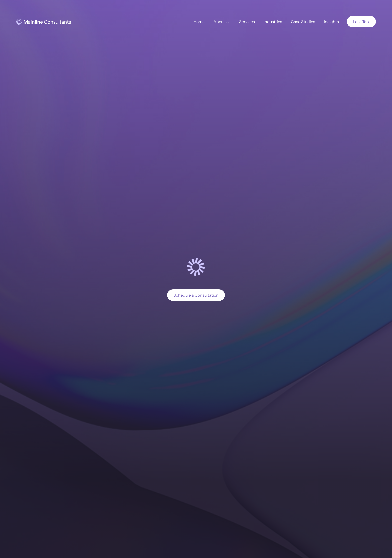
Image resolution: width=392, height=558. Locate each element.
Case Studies (303, 22)
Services (247, 22)
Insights (331, 22)
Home (199, 22)
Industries (273, 22)
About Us (222, 22)
